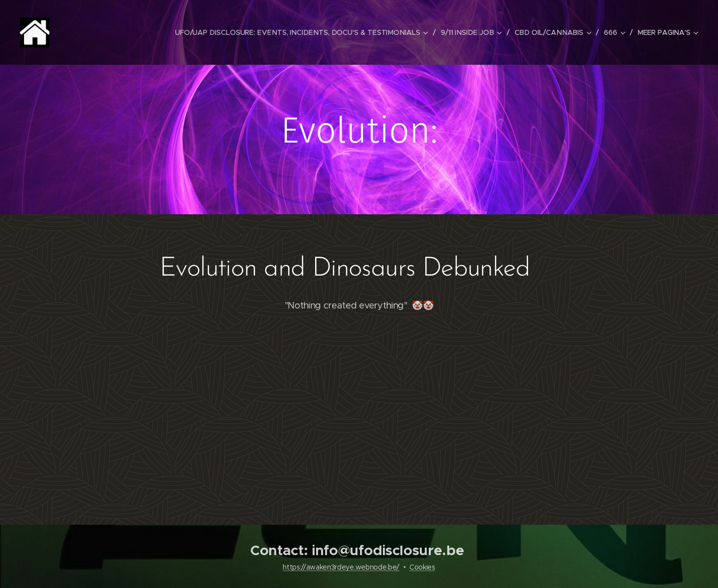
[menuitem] (309, 32)
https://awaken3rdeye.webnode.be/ (341, 567)
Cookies (422, 567)
